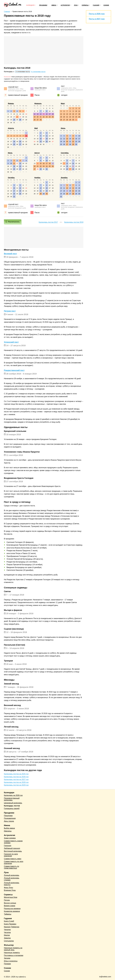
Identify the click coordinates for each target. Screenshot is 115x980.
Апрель (11, 128)
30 (11, 123)
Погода (7, 900)
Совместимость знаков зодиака (13, 842)
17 (14, 117)
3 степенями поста (23, 72)
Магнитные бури (11, 897)
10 (14, 114)
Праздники (43, 5)
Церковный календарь (13, 803)
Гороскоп (8, 846)
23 (11, 120)
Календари (30, 5)
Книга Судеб (9, 921)
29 (8, 123)
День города (9, 821)
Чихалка (7, 930)
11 (17, 114)
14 (26, 114)
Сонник (106, 5)
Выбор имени (9, 828)
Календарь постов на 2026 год (16, 777)
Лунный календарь (12, 875)
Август (37, 153)
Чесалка (7, 932)
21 (26, 117)
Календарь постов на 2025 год (16, 774)
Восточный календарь (13, 851)
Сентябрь (65, 153)
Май (36, 128)
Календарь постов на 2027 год (16, 779)
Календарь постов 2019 (74, 222)
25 (17, 120)
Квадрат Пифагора (12, 927)
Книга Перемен (10, 924)
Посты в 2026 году (97, 14)
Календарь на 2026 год (13, 795)
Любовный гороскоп (12, 848)
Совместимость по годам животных (12, 867)
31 (14, 123)
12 (20, 114)
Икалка (7, 935)
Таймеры (8, 914)
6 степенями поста (38, 72)
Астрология (65, 5)
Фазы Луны (8, 888)
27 (23, 120)
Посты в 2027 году (97, 19)
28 (26, 120)
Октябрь (11, 178)
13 (23, 114)
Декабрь (64, 178)
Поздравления (10, 818)
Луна (76, 5)
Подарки (7, 964)
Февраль (38, 103)
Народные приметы (12, 953)
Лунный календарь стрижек (12, 879)
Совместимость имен (13, 859)
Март (63, 103)
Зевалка (7, 938)
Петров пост (10, 311)
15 (8, 117)
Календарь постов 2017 (48, 222)
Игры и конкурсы (11, 961)
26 (20, 120)
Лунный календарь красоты (12, 884)
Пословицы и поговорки (14, 955)
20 (23, 117)
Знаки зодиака (10, 838)
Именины (8, 831)
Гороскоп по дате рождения (11, 855)
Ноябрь (37, 178)
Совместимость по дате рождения (14, 862)
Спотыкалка (9, 941)
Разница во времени (12, 909)
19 (20, 117)
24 (14, 120)
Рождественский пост (14, 370)
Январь (11, 103)
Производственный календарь (12, 799)
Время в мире (10, 906)
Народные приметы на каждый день (13, 949)
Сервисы (85, 5)
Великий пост (10, 254)
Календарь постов (12, 806)
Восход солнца (10, 903)
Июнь (63, 128)
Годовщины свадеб (12, 808)
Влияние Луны (10, 890)
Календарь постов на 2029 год (16, 785)
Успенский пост (11, 342)
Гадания (96, 5)
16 (11, 117)
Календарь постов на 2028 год (16, 782)
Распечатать (14, 222)
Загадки (7, 958)
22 (8, 120)
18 (17, 117)
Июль (10, 153)
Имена (54, 5)
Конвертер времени (12, 911)
